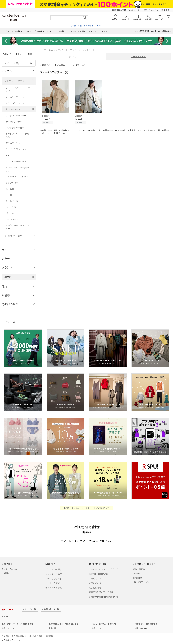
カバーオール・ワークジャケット (18, 169)
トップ (43, 50)
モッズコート (12, 189)
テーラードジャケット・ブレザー (18, 90)
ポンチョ (10, 213)
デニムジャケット (14, 143)
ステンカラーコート (15, 103)
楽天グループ (150, 10)
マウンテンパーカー (15, 128)
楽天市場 (166, 10)
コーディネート (138, 57)
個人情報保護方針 (19, 636)
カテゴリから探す (54, 579)
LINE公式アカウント (142, 582)
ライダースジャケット (16, 149)
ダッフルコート (13, 183)
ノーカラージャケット (16, 97)
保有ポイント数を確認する (146, 624)
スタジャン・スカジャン (17, 177)
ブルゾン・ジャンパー (16, 116)
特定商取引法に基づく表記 (101, 592)
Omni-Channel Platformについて (104, 597)
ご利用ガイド (95, 579)
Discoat (52, 50)
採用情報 (49, 636)
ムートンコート (13, 207)
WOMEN (7, 54)
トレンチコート (13, 109)
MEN (19, 54)
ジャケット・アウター (15, 81)
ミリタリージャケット (16, 161)
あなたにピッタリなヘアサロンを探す (18, 624)
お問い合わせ (95, 583)
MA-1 (8, 155)
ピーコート (11, 195)
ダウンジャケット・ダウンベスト (18, 135)
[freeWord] (19, 63)
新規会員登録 (139, 569)
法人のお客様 (95, 588)
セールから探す (53, 583)
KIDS (30, 54)
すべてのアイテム (54, 588)
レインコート (12, 219)
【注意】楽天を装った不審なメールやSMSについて (87, 508)
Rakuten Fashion (9, 569)
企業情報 (5, 636)
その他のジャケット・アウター (18, 227)
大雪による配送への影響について (86, 26)
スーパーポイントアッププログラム (105, 569)
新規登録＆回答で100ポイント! (126, 10)
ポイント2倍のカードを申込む (104, 624)
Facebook (137, 574)
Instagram (137, 578)
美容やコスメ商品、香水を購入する (63, 624)
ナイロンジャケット (15, 122)
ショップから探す (54, 574)
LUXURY (5, 573)
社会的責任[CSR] (36, 636)
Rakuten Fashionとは (99, 574)
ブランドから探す (54, 569)
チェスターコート (14, 201)
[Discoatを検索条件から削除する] (33, 277)
